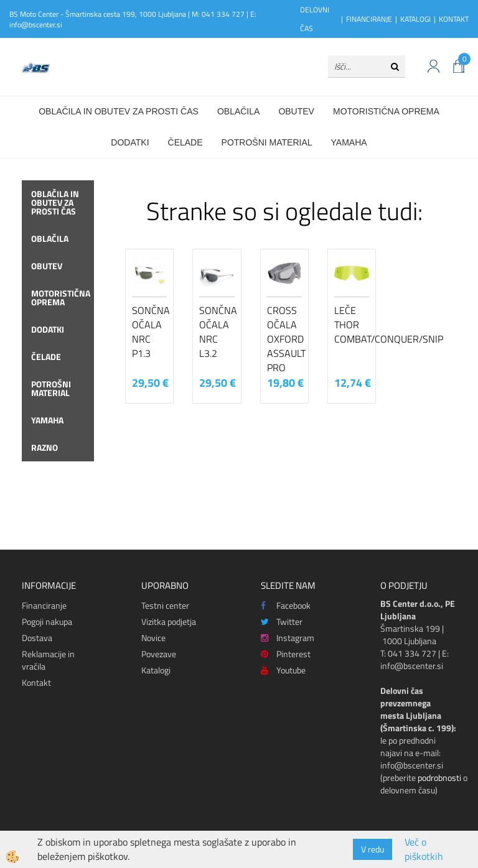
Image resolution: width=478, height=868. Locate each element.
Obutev (296, 111)
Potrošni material (267, 142)
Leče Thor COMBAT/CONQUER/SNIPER (352, 325)
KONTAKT (454, 19)
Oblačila (238, 111)
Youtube (283, 670)
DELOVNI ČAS (315, 19)
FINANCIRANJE (369, 19)
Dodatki (130, 142)
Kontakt (36, 682)
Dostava (37, 638)
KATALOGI (415, 19)
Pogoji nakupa (47, 621)
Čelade (185, 142)
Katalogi (156, 670)
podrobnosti (439, 778)
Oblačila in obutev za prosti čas (119, 111)
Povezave (159, 654)
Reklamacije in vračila (48, 660)
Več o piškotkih (424, 849)
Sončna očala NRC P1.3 (149, 331)
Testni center (165, 605)
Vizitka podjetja (169, 621)
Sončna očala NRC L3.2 (217, 331)
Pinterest (286, 654)
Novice (153, 638)
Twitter (282, 621)
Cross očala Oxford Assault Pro (284, 339)
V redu (373, 849)
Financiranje (44, 605)
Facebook (286, 605)
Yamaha (349, 142)
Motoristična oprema (386, 111)
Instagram (288, 638)
